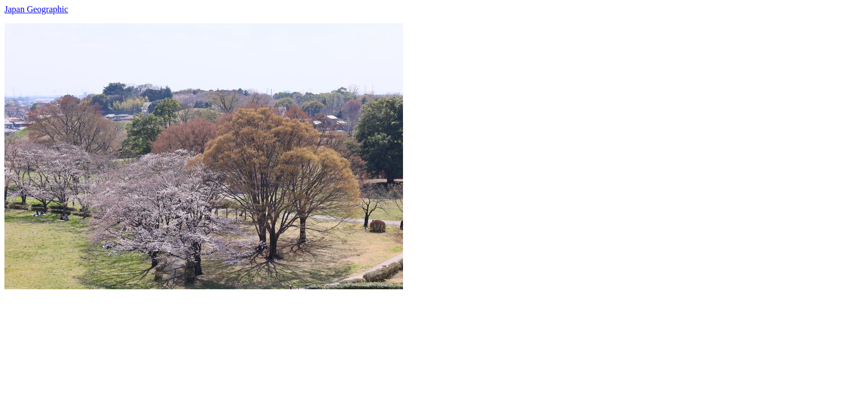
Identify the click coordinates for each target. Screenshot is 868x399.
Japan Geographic (36, 9)
